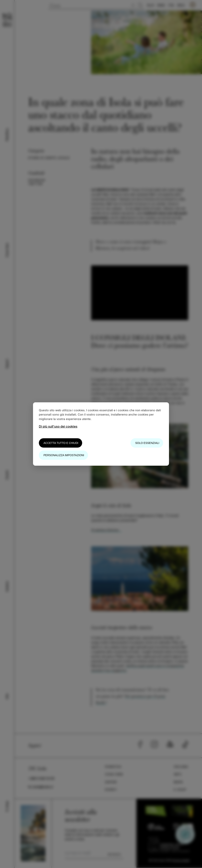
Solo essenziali (147, 443)
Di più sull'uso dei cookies (58, 426)
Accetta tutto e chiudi (61, 443)
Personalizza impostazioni (64, 455)
